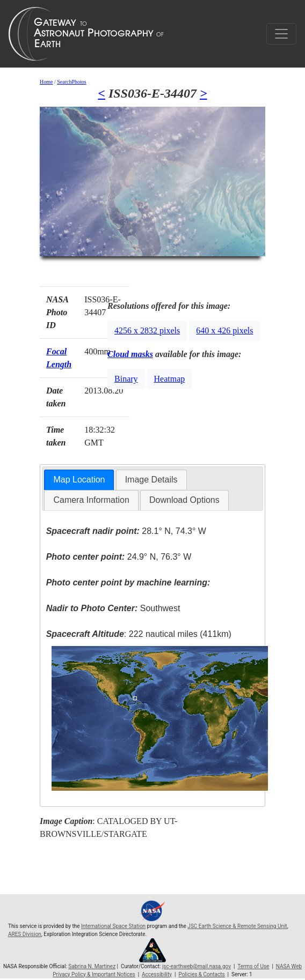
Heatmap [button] (170, 379)
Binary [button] (126, 379)
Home (46, 82)
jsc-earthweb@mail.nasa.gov (197, 966)
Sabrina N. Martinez (92, 966)
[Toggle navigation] (281, 34)
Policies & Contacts (201, 974)
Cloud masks (130, 354)
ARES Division (25, 934)
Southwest (113, 608)
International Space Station (113, 926)
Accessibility (157, 974)
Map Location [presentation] (79, 480)
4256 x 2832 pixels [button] (147, 331)
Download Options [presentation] (184, 500)
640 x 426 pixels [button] (224, 331)
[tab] (79, 480)
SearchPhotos (71, 82)
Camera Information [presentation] (91, 500)
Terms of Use (253, 966)
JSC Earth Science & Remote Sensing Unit (237, 926)
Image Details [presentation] (151, 480)
